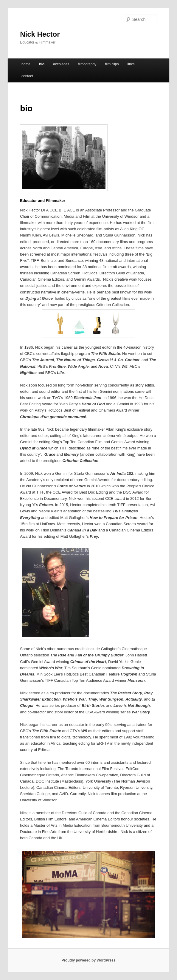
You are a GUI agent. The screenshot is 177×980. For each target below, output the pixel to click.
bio (42, 64)
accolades (61, 64)
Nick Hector (40, 34)
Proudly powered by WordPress (88, 960)
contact (27, 76)
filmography (87, 64)
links (131, 64)
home (26, 64)
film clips (112, 64)
